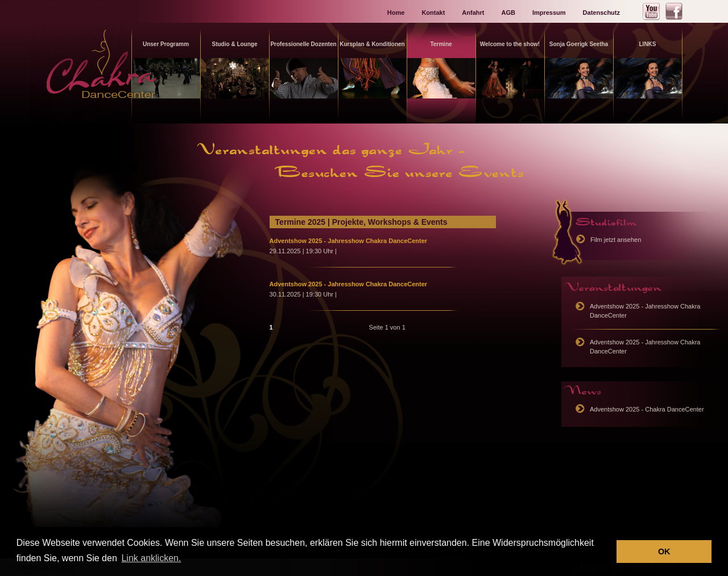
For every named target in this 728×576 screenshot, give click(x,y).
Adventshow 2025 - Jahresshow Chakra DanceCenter (349, 241)
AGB (508, 13)
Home (396, 13)
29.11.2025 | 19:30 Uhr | (303, 251)
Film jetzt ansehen (616, 240)
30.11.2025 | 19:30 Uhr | (303, 294)
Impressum (549, 13)
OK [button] (664, 552)
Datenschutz (601, 13)
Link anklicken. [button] (151, 558)
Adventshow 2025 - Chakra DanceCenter (647, 409)
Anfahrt (473, 13)
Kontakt (433, 13)
